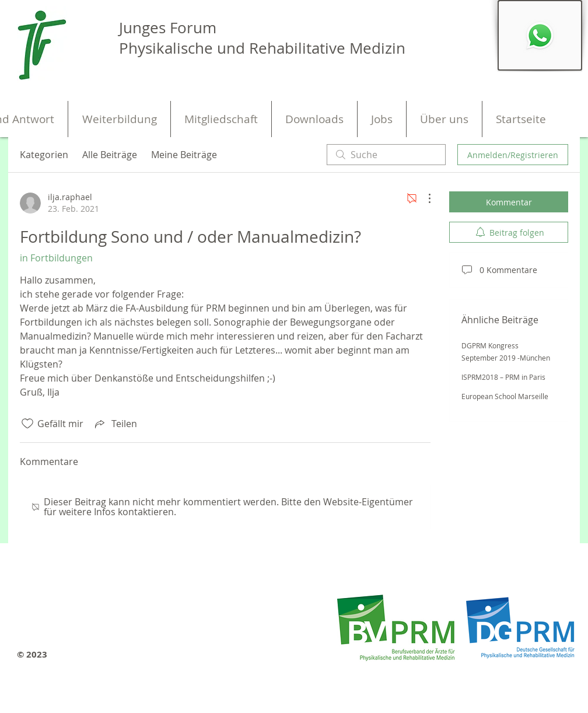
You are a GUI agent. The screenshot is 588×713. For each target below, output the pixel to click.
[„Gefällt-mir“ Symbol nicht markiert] (27, 424)
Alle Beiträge (110, 155)
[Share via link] (115, 424)
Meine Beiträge (184, 155)
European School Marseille (505, 396)
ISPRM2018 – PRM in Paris (503, 377)
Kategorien (44, 155)
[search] (386, 155)
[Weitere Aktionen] (423, 198)
